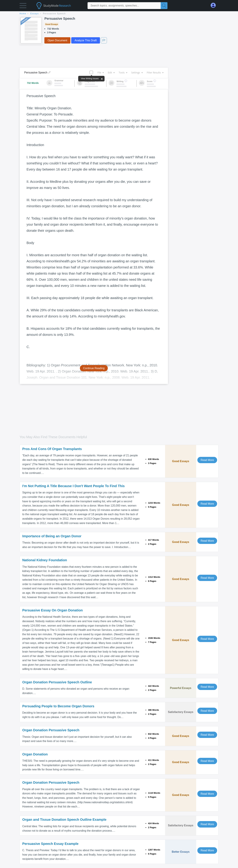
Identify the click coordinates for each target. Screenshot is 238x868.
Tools (123, 73)
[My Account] (215, 5)
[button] (23, 6)
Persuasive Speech (54, 14)
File (101, 73)
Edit (111, 73)
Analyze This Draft (86, 40)
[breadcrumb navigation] (119, 14)
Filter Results (155, 73)
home (23, 14)
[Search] (164, 6)
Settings (137, 73)
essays (35, 14)
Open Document (57, 40)
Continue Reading (94, 368)
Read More (207, 460)
